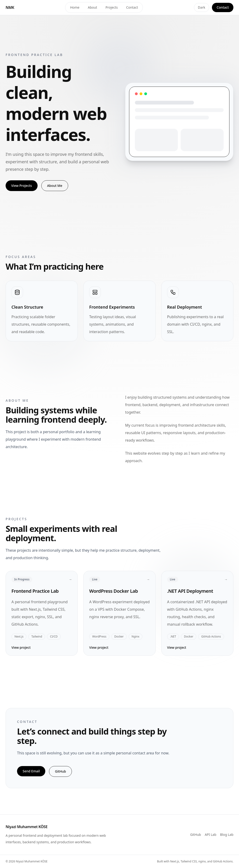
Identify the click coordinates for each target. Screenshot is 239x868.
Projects (112, 7)
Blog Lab (227, 835)
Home (75, 7)
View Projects (22, 186)
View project (21, 647)
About (92, 7)
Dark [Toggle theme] (202, 7)
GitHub (60, 771)
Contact (132, 7)
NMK (10, 7)
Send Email (31, 771)
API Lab (211, 835)
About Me (55, 186)
